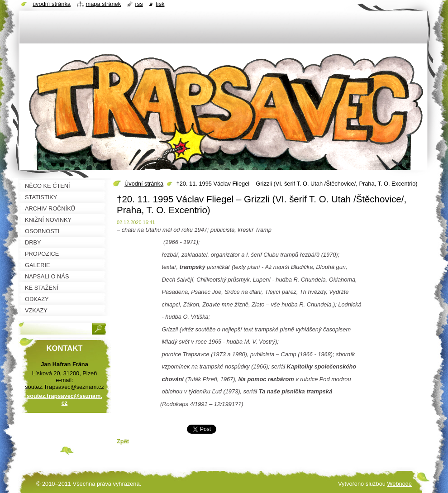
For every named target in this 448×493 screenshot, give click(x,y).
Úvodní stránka (144, 184)
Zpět (123, 441)
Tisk (160, 4)
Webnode (399, 484)
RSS (139, 4)
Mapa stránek (104, 4)
